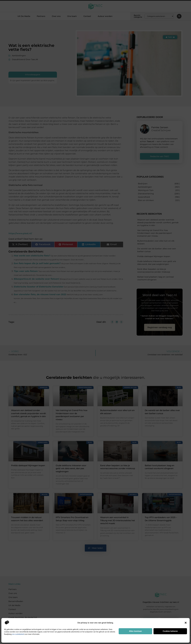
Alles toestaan (135, 631)
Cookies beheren (170, 631)
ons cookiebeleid (18, 634)
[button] (186, 623)
